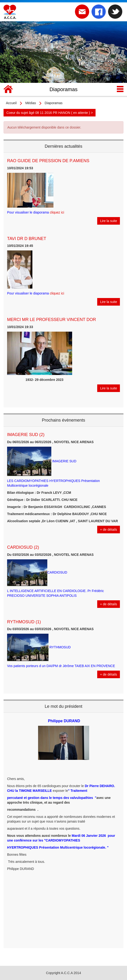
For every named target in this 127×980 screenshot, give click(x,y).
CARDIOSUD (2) (23, 547)
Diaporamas (54, 103)
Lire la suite (109, 221)
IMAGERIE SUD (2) (26, 435)
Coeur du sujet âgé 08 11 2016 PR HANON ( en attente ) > (50, 113)
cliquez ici (57, 212)
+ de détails (109, 530)
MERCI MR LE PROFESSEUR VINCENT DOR (52, 320)
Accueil (11, 103)
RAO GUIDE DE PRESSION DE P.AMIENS (48, 161)
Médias (31, 103)
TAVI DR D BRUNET (27, 239)
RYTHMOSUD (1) (24, 622)
